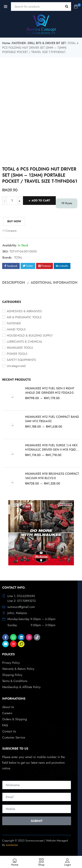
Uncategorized (16, 366)
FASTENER (19, 43)
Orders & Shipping (15, 719)
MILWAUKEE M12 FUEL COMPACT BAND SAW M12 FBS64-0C (52, 419)
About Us (8, 707)
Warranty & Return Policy (18, 669)
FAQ (5, 725)
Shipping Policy (12, 675)
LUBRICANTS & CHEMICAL (25, 342)
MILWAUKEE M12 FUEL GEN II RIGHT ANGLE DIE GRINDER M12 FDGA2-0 (50, 390)
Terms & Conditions (15, 681)
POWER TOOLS (17, 354)
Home (6, 43)
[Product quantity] (12, 201)
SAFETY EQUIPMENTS (21, 360)
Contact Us (9, 731)
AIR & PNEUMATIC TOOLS (24, 317)
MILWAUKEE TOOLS (20, 348)
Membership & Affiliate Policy (21, 687)
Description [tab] (14, 283)
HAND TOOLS (16, 329)
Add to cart (41, 200)
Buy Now (14, 221)
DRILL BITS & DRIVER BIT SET (47, 43)
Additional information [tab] (54, 283)
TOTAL (18, 257)
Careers (7, 713)
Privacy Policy (11, 663)
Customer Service (14, 737)
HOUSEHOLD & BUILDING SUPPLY (30, 335)
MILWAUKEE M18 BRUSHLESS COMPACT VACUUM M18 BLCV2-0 (52, 476)
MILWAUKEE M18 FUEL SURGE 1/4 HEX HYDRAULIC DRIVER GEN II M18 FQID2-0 (52, 447)
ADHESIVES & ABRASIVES (24, 311)
